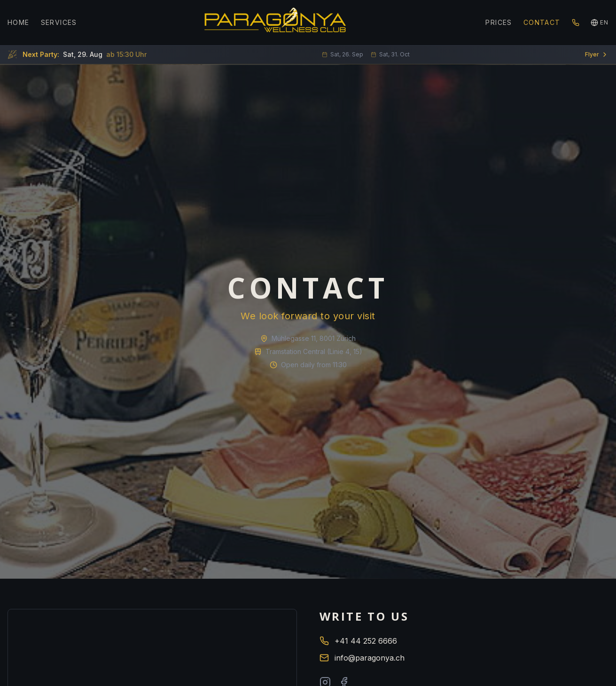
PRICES (499, 22)
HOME (19, 22)
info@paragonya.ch (362, 658)
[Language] (600, 23)
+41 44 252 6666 (358, 641)
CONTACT (542, 22)
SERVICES (59, 22)
